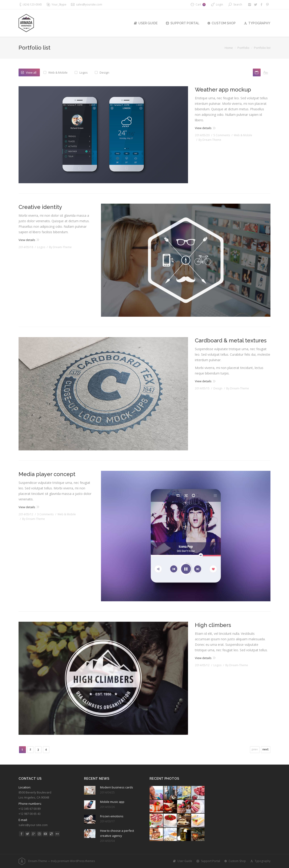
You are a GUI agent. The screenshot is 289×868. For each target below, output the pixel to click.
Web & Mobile (58, 72)
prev (255, 749)
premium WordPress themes (76, 861)
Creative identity (40, 207)
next (266, 749)
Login (219, 4)
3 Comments (45, 514)
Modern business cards (117, 787)
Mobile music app (112, 802)
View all (31, 72)
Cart (201, 4)
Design (104, 72)
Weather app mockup (223, 90)
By (210, 140)
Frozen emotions (112, 816)
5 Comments (222, 135)
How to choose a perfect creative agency (117, 833)
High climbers (213, 625)
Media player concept (47, 474)
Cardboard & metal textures (231, 340)
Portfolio (243, 48)
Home (229, 48)
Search (238, 4)
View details (203, 128)
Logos (84, 72)
